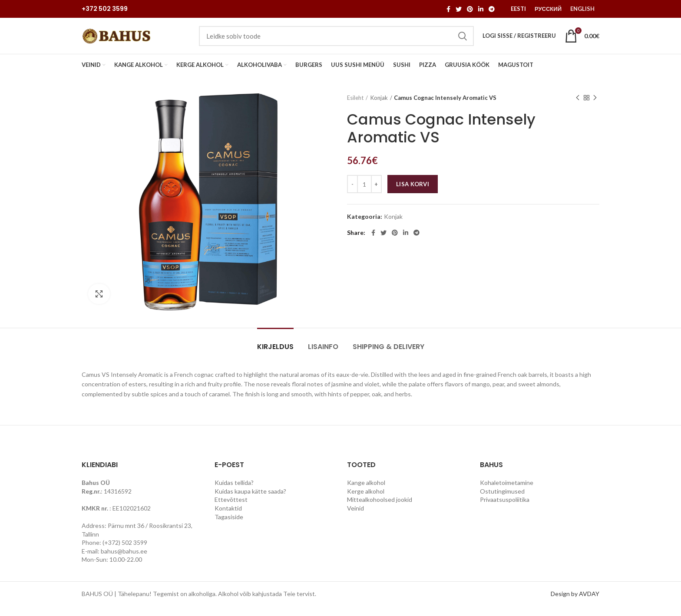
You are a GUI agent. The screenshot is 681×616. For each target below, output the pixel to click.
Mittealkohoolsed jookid (380, 509)
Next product (595, 107)
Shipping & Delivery (388, 356)
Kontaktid (228, 518)
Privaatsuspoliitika (505, 509)
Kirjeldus (275, 356)
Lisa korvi (413, 194)
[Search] (336, 41)
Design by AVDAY (575, 603)
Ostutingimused (502, 501)
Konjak (379, 107)
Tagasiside (229, 526)
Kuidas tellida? (234, 492)
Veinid (355, 518)
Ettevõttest (231, 509)
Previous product (578, 107)
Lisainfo (323, 356)
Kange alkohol (366, 492)
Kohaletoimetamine (507, 492)
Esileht (355, 107)
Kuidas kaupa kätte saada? (250, 501)
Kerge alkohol (366, 501)
